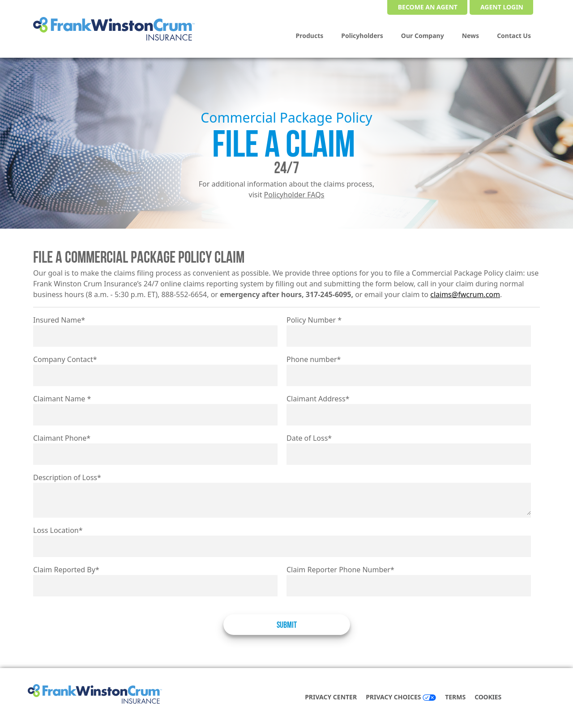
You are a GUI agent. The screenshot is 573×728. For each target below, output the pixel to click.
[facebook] (523, 698)
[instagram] (541, 698)
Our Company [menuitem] (423, 36)
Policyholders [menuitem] (362, 36)
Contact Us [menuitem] (514, 36)
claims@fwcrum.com (465, 294)
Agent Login (502, 7)
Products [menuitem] (310, 36)
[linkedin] (532, 698)
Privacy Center (331, 697)
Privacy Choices (401, 697)
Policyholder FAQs (294, 195)
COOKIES (488, 697)
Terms (455, 697)
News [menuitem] (470, 36)
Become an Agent (428, 7)
